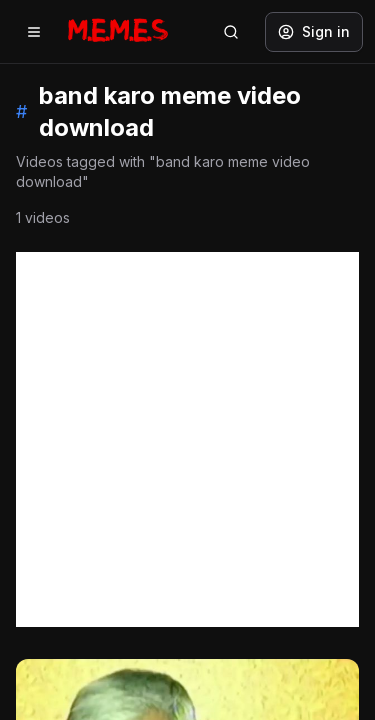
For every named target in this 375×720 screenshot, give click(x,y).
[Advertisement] (187, 439)
